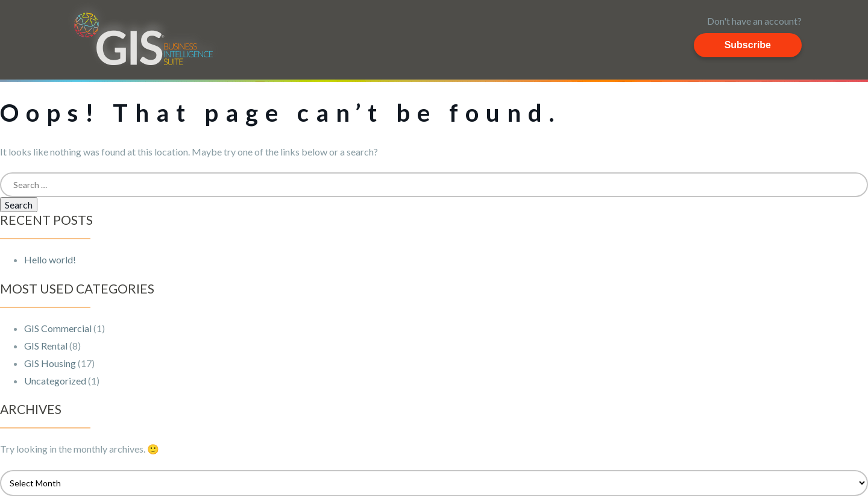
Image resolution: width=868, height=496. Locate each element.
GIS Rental (46, 346)
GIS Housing (50, 363)
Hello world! (50, 259)
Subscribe (748, 45)
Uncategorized (55, 381)
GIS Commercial (58, 328)
